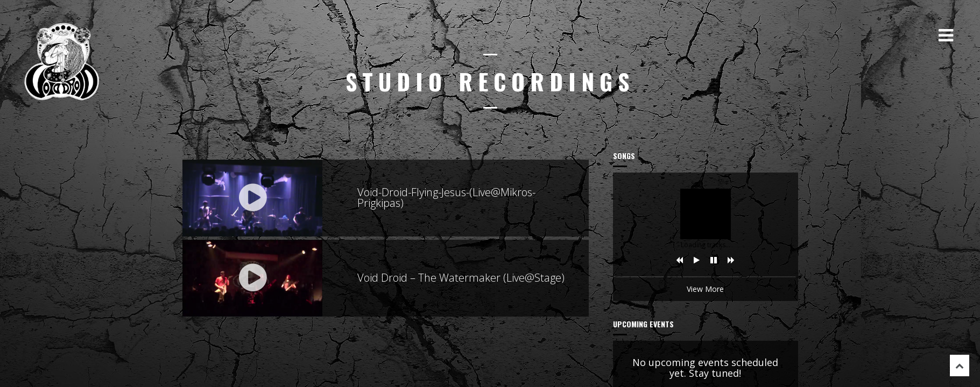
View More (705, 289)
